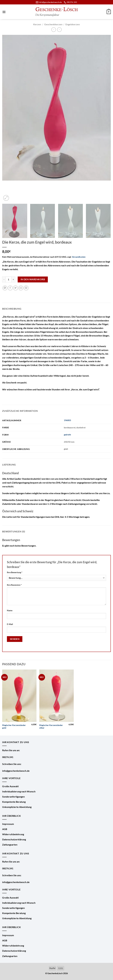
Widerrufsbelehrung (13, 834)
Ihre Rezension (14, 585)
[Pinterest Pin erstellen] (26, 288)
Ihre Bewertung (15, 572)
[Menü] (4, 12)
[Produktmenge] (9, 279)
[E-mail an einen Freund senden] (21, 288)
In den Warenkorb (33, 279)
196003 (67, 420)
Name (10, 610)
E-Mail (10, 624)
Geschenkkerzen (53, 24)
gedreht (67, 435)
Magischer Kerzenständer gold (14, 727)
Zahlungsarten (10, 845)
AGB (5, 829)
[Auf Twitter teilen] (16, 288)
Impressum (8, 824)
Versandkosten (79, 257)
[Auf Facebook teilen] (10, 288)
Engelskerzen (73, 24)
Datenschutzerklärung (14, 839)
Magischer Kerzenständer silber (51, 727)
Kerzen (37, 24)
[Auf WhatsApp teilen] (5, 288)
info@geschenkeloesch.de (16, 771)
